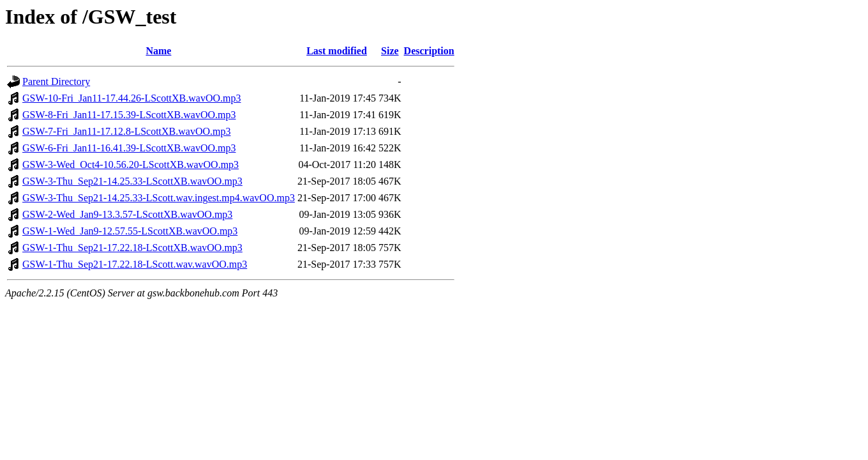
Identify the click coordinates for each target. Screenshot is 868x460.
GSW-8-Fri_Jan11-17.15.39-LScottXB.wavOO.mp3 (129, 115)
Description (429, 51)
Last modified (337, 51)
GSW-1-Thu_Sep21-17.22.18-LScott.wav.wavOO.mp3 (135, 264)
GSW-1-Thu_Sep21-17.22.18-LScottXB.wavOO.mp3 (132, 248)
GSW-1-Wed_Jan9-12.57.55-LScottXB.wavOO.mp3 (130, 231)
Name (158, 51)
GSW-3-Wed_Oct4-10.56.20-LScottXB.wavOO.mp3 (131, 165)
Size (390, 51)
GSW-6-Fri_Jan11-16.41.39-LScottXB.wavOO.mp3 (129, 148)
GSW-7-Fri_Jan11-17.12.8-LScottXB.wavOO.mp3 (127, 131)
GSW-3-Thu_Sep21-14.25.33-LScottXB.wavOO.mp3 (132, 181)
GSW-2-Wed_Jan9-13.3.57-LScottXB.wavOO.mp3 (127, 214)
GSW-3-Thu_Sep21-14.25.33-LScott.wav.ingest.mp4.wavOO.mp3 (159, 198)
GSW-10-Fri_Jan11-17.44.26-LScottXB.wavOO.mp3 (132, 98)
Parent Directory (56, 81)
